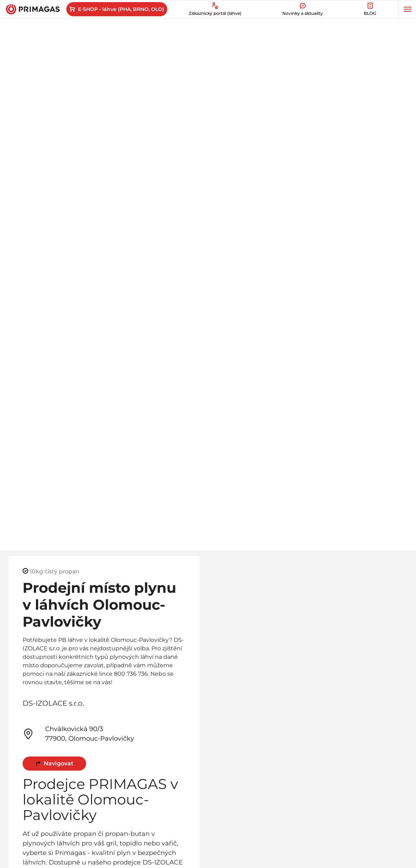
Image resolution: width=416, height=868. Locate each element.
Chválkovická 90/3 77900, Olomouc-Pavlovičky (78, 734)
